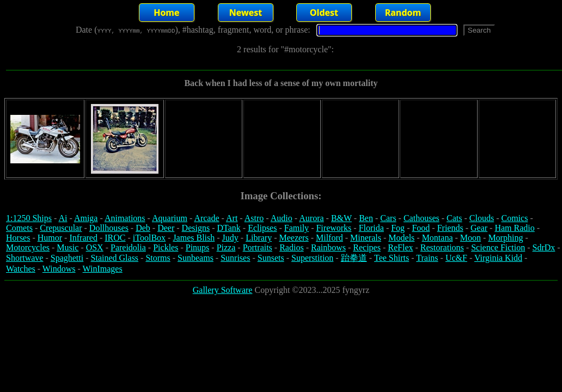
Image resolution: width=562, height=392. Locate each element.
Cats (454, 218)
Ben (366, 218)
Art (232, 218)
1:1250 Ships (29, 218)
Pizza (226, 247)
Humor (50, 238)
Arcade (206, 218)
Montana (438, 238)
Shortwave (25, 258)
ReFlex (400, 247)
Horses (18, 238)
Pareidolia (128, 247)
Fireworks (334, 228)
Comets (19, 228)
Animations (125, 218)
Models (401, 238)
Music (68, 247)
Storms (158, 258)
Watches (21, 269)
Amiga (86, 218)
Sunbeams (196, 258)
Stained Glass (115, 258)
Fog (398, 228)
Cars (388, 218)
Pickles (166, 247)
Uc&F (456, 258)
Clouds (482, 218)
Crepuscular (61, 228)
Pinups (198, 247)
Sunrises (235, 258)
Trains (427, 258)
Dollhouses (109, 228)
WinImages (103, 269)
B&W (341, 218)
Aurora (311, 218)
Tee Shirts (392, 258)
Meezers (294, 238)
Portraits (258, 247)
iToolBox (149, 238)
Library (259, 238)
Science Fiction (498, 247)
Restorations (442, 247)
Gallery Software (223, 290)
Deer (166, 228)
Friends (450, 228)
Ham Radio (514, 228)
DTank (228, 228)
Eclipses (262, 228)
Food (421, 228)
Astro (254, 218)
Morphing (505, 238)
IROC (115, 238)
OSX (95, 247)
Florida (371, 228)
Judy (230, 238)
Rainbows (328, 247)
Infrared (83, 238)
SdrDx (544, 247)
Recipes (367, 247)
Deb (143, 228)
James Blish (194, 238)
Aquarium (170, 218)
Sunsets (271, 258)
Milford (329, 238)
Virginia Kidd (498, 258)
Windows (59, 269)
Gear (479, 228)
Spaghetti (67, 258)
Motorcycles (28, 247)
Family (297, 228)
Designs (196, 228)
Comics (515, 218)
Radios (291, 247)
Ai (63, 218)
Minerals (366, 238)
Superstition (312, 258)
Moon (471, 238)
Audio (282, 218)
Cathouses (421, 218)
